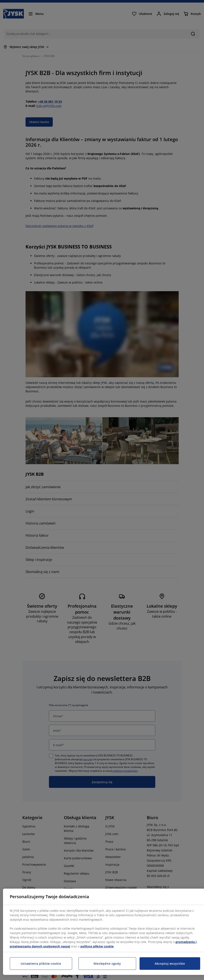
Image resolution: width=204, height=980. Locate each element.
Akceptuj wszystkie (170, 964)
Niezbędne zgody (107, 964)
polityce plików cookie (97, 946)
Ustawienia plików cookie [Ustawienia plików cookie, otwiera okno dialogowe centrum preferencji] (41, 964)
